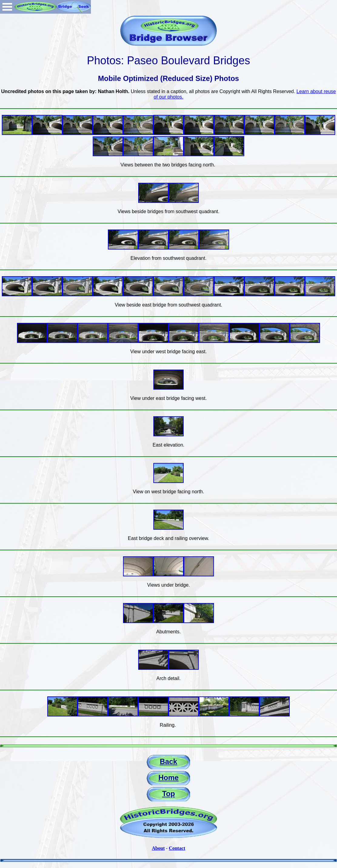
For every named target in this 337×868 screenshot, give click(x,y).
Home (169, 778)
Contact (177, 848)
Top (168, 794)
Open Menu (7, 7)
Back (168, 761)
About (158, 848)
